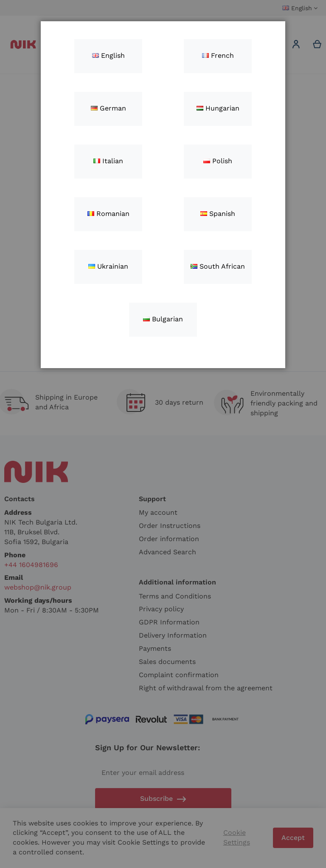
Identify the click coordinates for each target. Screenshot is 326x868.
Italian (108, 161)
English (108, 55)
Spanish (218, 214)
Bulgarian (163, 319)
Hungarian (218, 108)
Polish (218, 161)
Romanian (108, 214)
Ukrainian (108, 266)
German (108, 108)
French (218, 55)
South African (218, 266)
